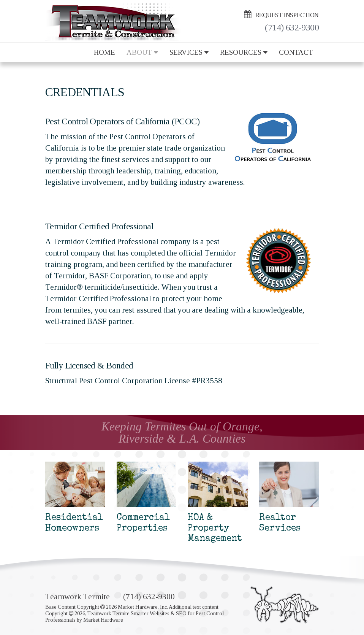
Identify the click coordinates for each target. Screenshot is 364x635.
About (142, 52)
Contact (296, 52)
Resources (244, 52)
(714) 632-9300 (292, 28)
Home (104, 52)
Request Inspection (281, 14)
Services (189, 52)
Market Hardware (103, 620)
